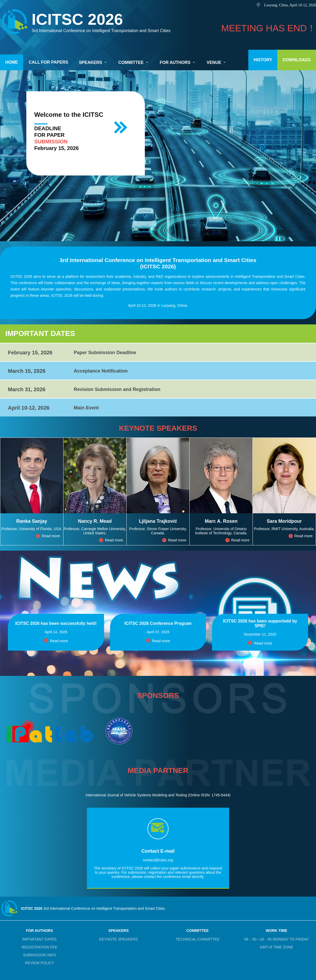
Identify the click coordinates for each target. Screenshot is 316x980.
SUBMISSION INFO (39, 955)
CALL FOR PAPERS (48, 62)
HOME (12, 62)
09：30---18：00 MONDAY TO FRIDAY (276, 939)
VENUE (217, 62)
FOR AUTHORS (178, 62)
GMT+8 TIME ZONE (277, 947)
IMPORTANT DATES (39, 939)
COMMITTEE (134, 62)
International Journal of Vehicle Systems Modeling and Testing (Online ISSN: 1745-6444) (158, 795)
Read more (48, 536)
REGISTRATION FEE (39, 947)
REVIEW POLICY (39, 963)
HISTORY (263, 60)
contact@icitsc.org (158, 860)
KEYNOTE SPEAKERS (118, 939)
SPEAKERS (93, 62)
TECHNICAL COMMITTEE (198, 939)
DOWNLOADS (297, 60)
